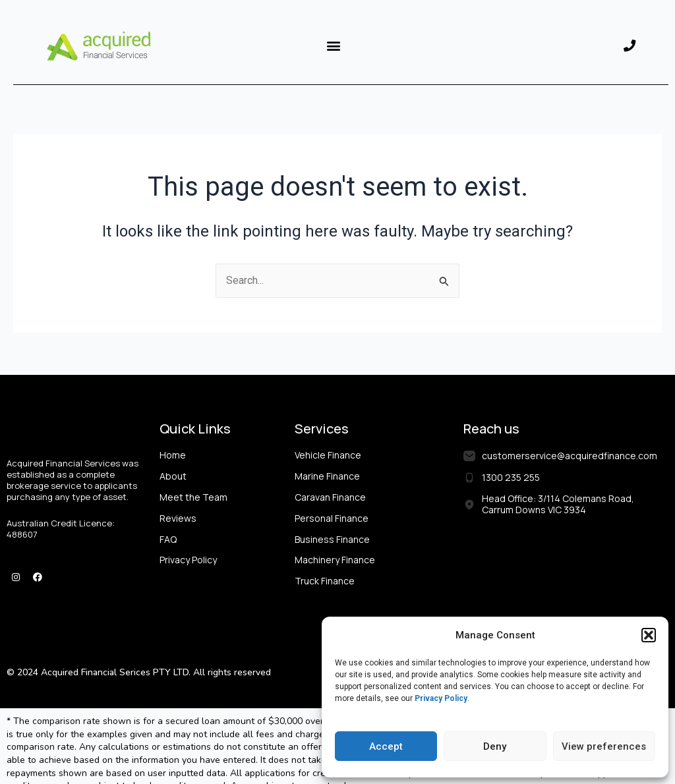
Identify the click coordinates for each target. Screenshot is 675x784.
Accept (386, 746)
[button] (649, 635)
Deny (495, 746)
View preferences (604, 746)
